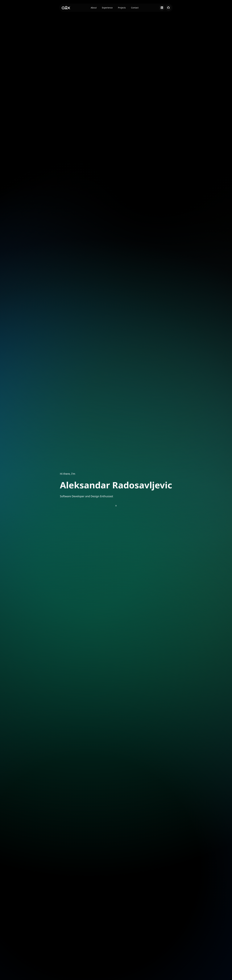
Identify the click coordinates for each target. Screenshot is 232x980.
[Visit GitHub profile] (168, 8)
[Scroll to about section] (116, 506)
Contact (135, 8)
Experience (107, 8)
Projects (122, 8)
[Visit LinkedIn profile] (162, 8)
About (94, 8)
